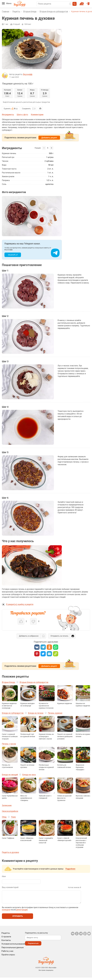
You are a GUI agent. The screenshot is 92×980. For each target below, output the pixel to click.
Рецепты (16, 11)
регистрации (22, 912)
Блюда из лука (29, 775)
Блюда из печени (36, 713)
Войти (88, 3)
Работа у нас (7, 953)
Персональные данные (13, 950)
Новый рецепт (82, 3)
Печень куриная (55, 713)
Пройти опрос (8, 957)
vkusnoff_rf (13, 255)
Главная (6, 11)
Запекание (7, 805)
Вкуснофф (28, 74)
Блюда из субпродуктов (13, 713)
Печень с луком (9, 744)
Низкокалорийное (10, 811)
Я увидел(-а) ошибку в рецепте (20, 604)
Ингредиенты (8, 115)
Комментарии (37, 115)
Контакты (6, 943)
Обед (4, 817)
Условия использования (13, 946)
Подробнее (70, 869)
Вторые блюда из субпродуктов (54, 11)
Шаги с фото (22, 115)
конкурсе (6, 912)
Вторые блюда (30, 11)
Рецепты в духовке (10, 852)
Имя (4, 876)
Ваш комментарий (10, 887)
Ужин (13, 817)
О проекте (6, 939)
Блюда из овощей (10, 775)
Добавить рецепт (49, 138)
